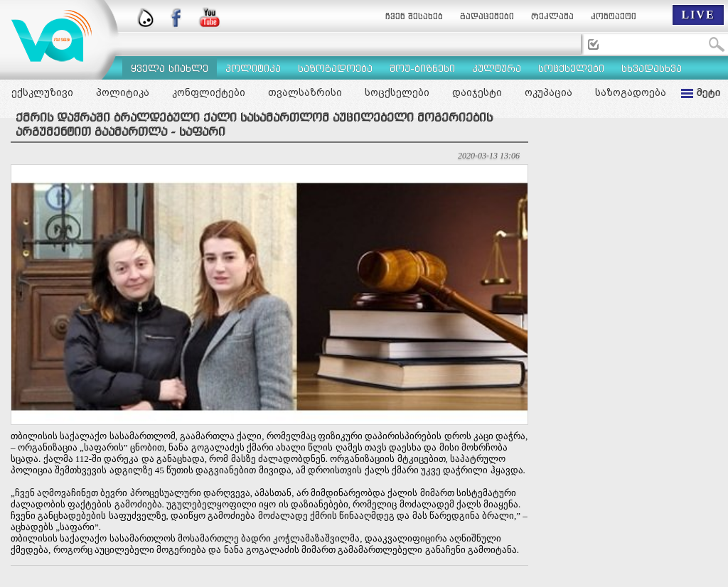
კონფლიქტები (209, 92)
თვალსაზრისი (305, 92)
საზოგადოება (631, 92)
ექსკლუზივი (42, 92)
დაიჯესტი (477, 92)
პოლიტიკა (123, 92)
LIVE (698, 15)
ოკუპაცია (548, 92)
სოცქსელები (397, 92)
